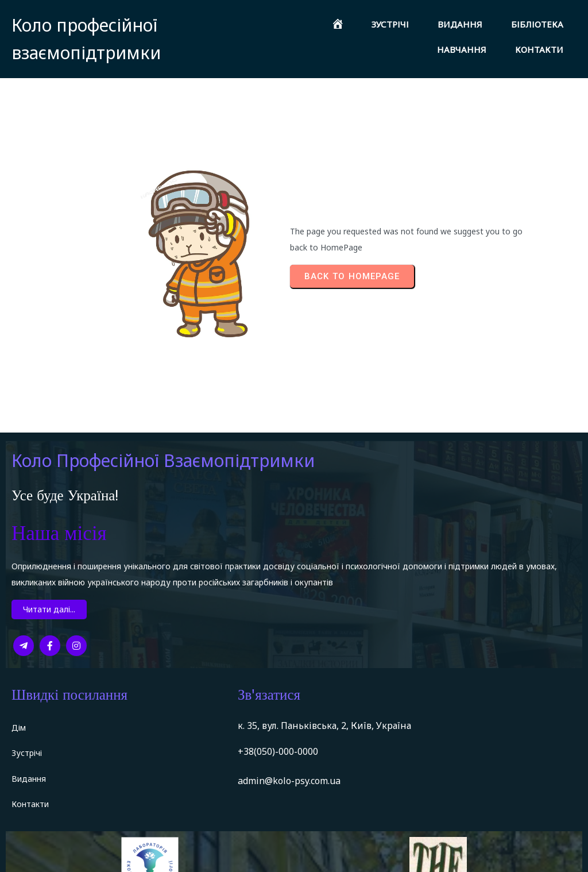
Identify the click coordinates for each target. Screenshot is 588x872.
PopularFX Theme (254, 856)
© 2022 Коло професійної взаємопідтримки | (111, 856)
